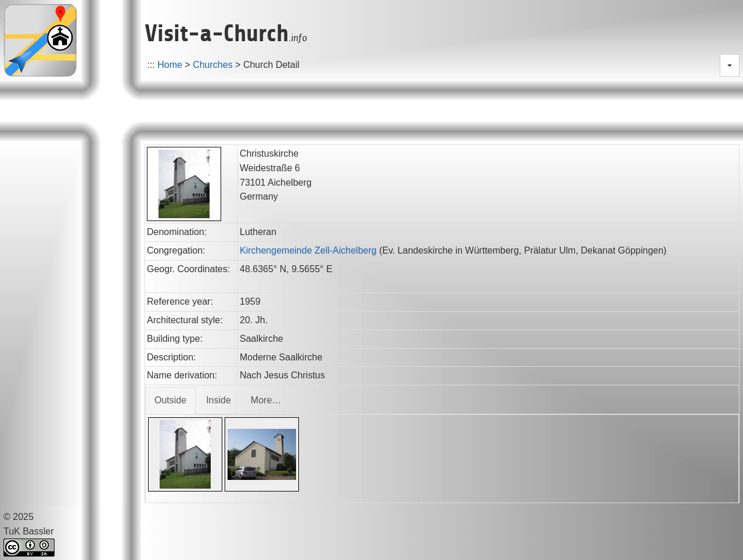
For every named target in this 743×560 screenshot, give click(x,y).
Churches (212, 65)
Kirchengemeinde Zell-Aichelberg (308, 250)
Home (170, 65)
